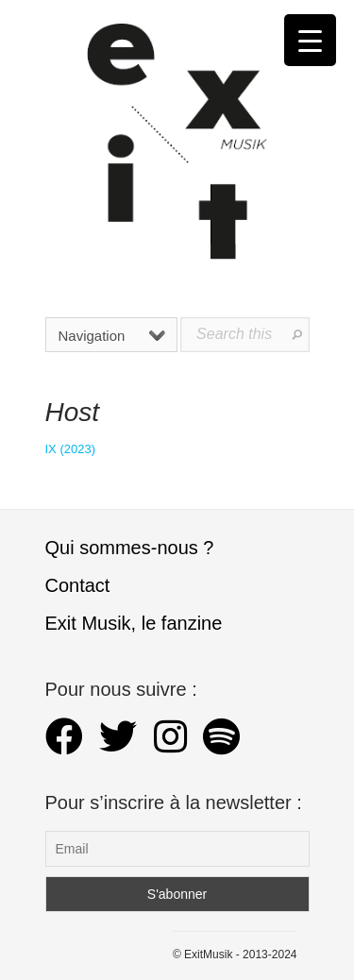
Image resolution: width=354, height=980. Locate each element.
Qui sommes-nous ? (130, 548)
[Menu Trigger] (310, 40)
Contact (78, 585)
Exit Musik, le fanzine (134, 623)
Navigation (112, 336)
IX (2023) (70, 449)
